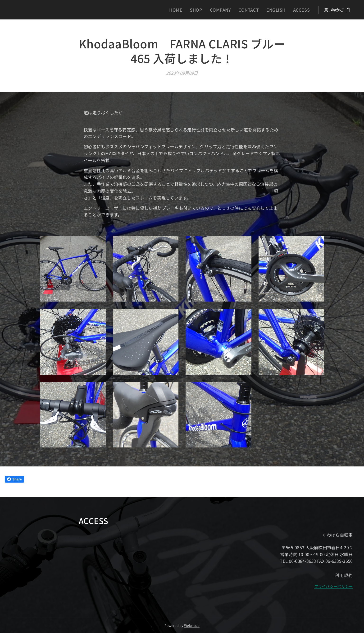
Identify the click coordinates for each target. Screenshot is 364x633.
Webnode (192, 625)
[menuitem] (188, 10)
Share (14, 479)
